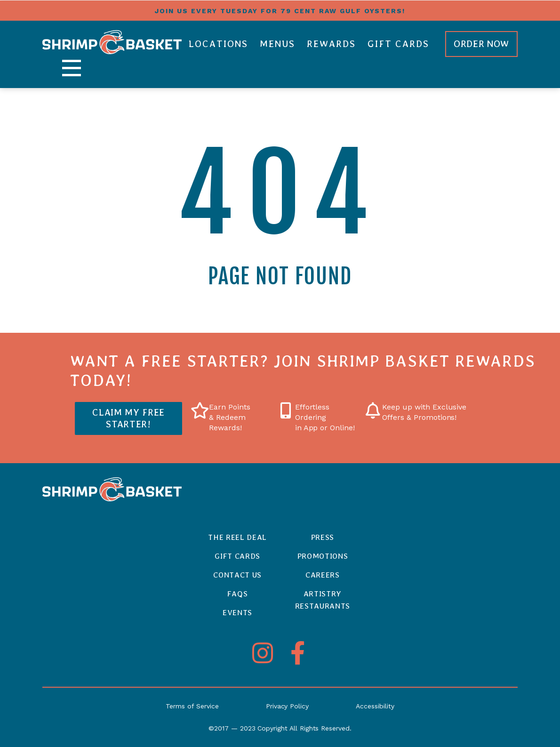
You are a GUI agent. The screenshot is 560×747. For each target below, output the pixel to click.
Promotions (323, 556)
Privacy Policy (287, 706)
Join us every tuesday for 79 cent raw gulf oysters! (280, 11)
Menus (277, 44)
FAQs (238, 594)
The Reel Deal (237, 537)
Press (323, 537)
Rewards (331, 44)
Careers (323, 575)
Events (237, 613)
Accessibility (375, 706)
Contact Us (237, 575)
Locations (218, 44)
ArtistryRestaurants (323, 600)
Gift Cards (398, 44)
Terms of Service (192, 706)
